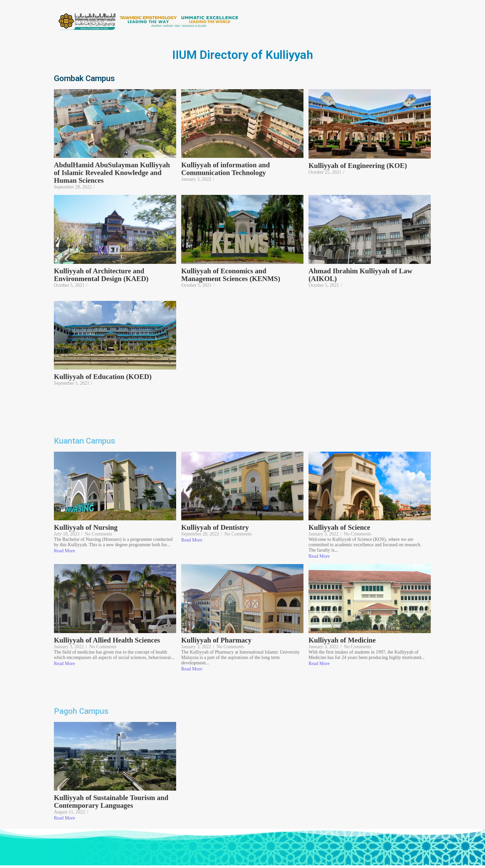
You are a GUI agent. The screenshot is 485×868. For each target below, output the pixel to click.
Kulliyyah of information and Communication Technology (225, 169)
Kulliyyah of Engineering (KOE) (358, 166)
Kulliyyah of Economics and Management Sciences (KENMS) (231, 275)
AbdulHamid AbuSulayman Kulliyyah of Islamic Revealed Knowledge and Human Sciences (112, 173)
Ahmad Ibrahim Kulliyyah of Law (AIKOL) (360, 275)
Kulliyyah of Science (339, 528)
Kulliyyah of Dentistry (215, 528)
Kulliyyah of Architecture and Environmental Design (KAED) (102, 275)
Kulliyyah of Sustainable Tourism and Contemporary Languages (111, 802)
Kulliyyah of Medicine (342, 640)
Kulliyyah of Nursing (86, 528)
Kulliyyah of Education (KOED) (103, 377)
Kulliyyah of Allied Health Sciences (107, 640)
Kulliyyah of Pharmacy (216, 640)
